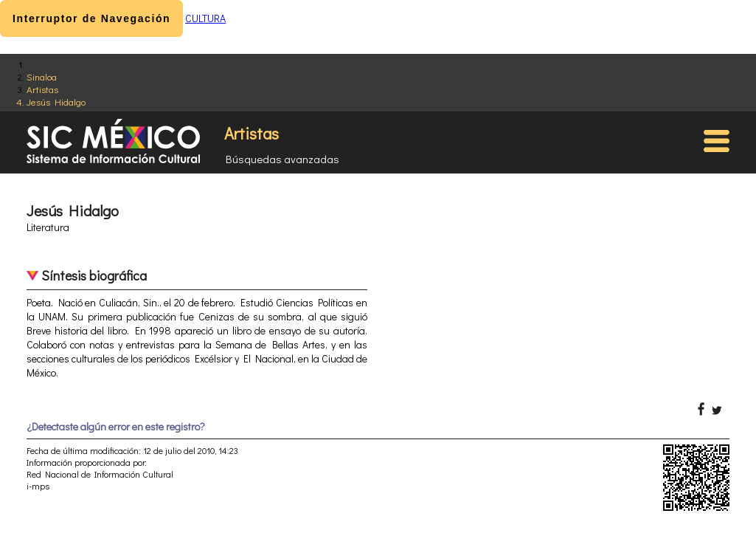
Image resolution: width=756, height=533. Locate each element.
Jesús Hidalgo (56, 102)
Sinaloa (42, 76)
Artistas (42, 89)
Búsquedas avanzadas (282, 159)
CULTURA (205, 18)
